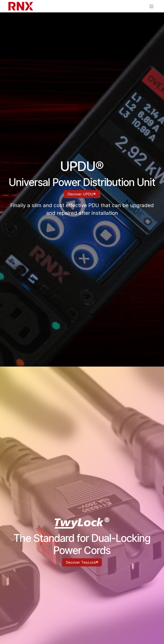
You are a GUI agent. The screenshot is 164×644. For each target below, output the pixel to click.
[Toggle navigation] (151, 6)
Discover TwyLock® (82, 562)
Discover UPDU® (82, 194)
